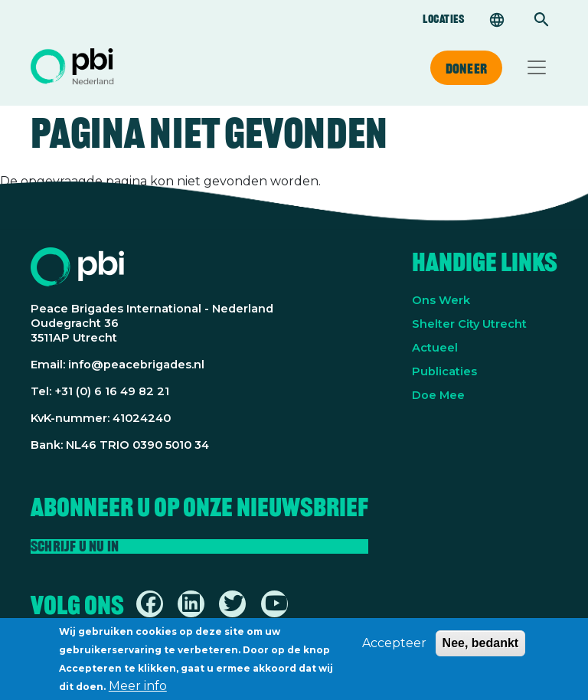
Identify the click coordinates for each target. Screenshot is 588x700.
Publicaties (444, 371)
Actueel (435, 348)
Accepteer (394, 648)
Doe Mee (438, 395)
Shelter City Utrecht (469, 324)
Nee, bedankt (481, 648)
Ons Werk (441, 300)
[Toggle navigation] (537, 67)
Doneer (466, 68)
